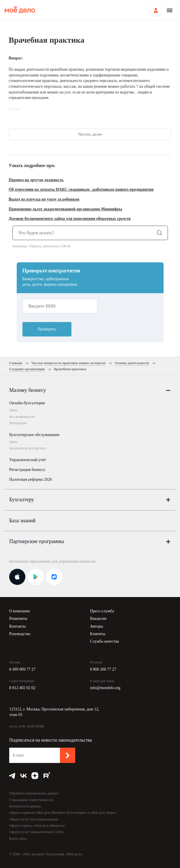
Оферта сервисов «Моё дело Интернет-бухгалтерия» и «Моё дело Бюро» (63, 813)
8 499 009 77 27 (22, 669)
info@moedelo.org (105, 688)
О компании (19, 611)
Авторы (97, 626)
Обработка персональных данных (34, 793)
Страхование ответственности (31, 800)
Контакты (18, 626)
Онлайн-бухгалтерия (27, 403)
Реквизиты (18, 619)
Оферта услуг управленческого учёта (36, 832)
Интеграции (18, 423)
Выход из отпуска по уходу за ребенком (44, 199)
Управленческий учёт (28, 460)
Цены (13, 410)
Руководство (20, 634)
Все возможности (22, 417)
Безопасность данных (25, 806)
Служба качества (105, 641)
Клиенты (98, 634)
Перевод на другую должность (36, 180)
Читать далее (90, 134)
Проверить (47, 329)
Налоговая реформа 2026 (31, 479)
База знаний (22, 521)
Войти (156, 10)
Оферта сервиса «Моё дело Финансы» (37, 826)
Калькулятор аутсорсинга (28, 448)
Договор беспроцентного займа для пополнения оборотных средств (70, 219)
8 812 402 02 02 (22, 688)
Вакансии (98, 619)
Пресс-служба (102, 611)
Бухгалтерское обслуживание (34, 435)
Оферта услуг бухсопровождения (34, 819)
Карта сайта (18, 839)
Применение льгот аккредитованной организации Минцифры (65, 209)
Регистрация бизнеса (27, 470)
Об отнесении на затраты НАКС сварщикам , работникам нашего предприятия (81, 189)
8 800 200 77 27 (103, 669)
